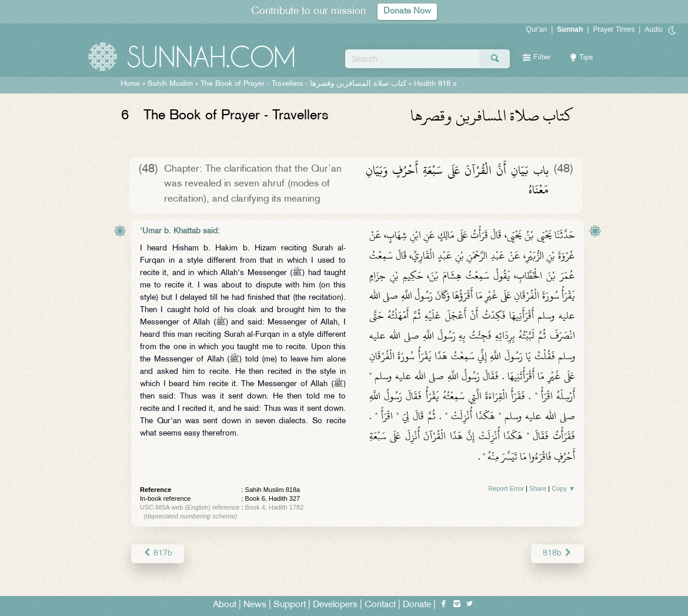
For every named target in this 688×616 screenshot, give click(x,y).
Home (130, 84)
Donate (417, 605)
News (255, 605)
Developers (335, 605)
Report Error (506, 488)
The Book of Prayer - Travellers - (303, 84)
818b (558, 553)
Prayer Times (614, 29)
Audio (654, 29)
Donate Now (408, 11)
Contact (380, 605)
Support (290, 605)
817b (157, 553)
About (225, 605)
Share (538, 488)
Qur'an (537, 29)
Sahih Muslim (170, 84)
